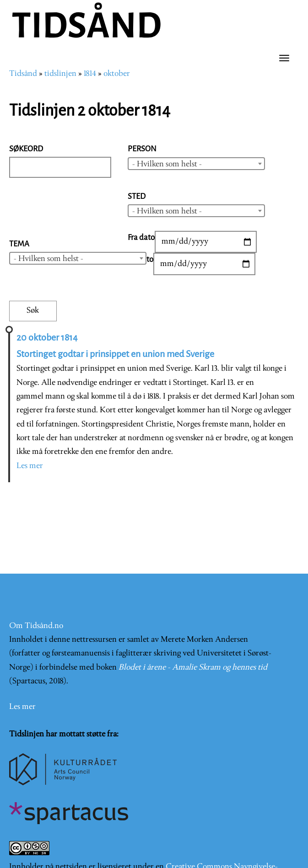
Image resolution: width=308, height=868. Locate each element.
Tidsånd (23, 74)
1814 (90, 74)
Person (142, 149)
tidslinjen (60, 74)
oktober (117, 74)
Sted (137, 196)
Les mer (30, 466)
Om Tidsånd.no (36, 626)
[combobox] (196, 164)
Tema (19, 244)
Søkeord (26, 149)
